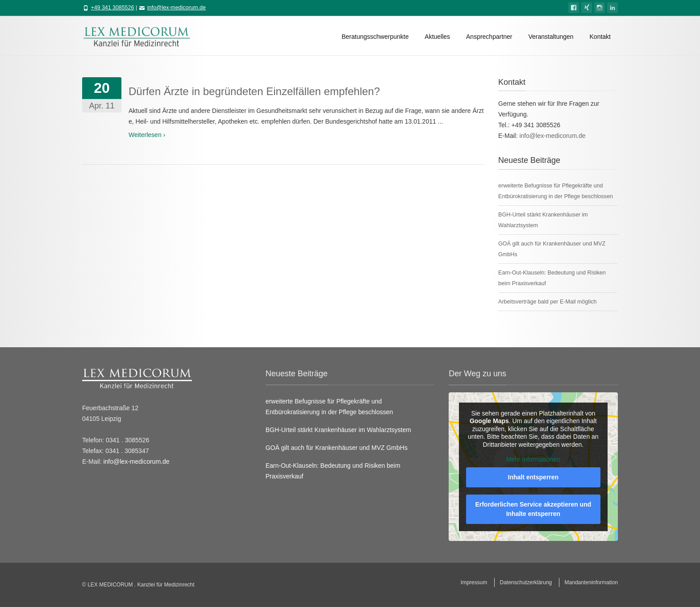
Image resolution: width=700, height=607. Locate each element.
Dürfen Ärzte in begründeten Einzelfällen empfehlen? (254, 91)
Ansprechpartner (489, 37)
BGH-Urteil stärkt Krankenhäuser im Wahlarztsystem (338, 430)
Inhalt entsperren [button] (533, 477)
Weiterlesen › (147, 135)
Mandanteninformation (591, 582)
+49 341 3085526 (112, 8)
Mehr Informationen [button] (533, 459)
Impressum (474, 582)
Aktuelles (437, 37)
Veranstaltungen (551, 37)
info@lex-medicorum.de (177, 8)
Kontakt (600, 37)
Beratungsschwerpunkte (375, 37)
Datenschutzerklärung (526, 582)
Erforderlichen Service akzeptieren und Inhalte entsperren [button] (533, 509)
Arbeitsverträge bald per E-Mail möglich (547, 302)
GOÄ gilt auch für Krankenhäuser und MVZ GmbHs (337, 448)
